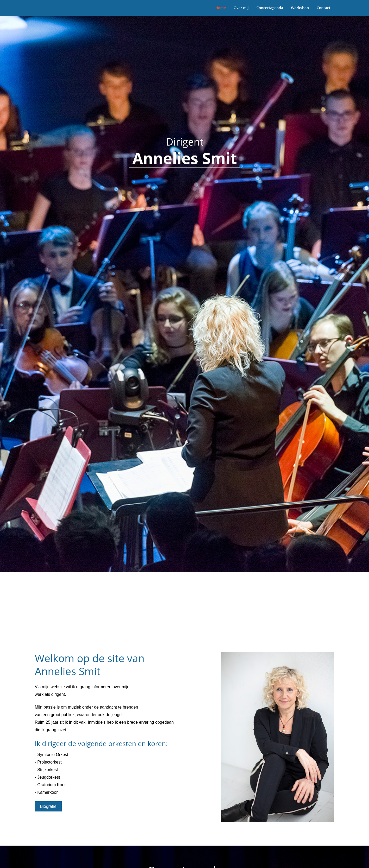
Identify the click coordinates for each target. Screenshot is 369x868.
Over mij (241, 8)
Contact (323, 8)
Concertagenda (270, 8)
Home (221, 8)
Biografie (48, 806)
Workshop (300, 8)
